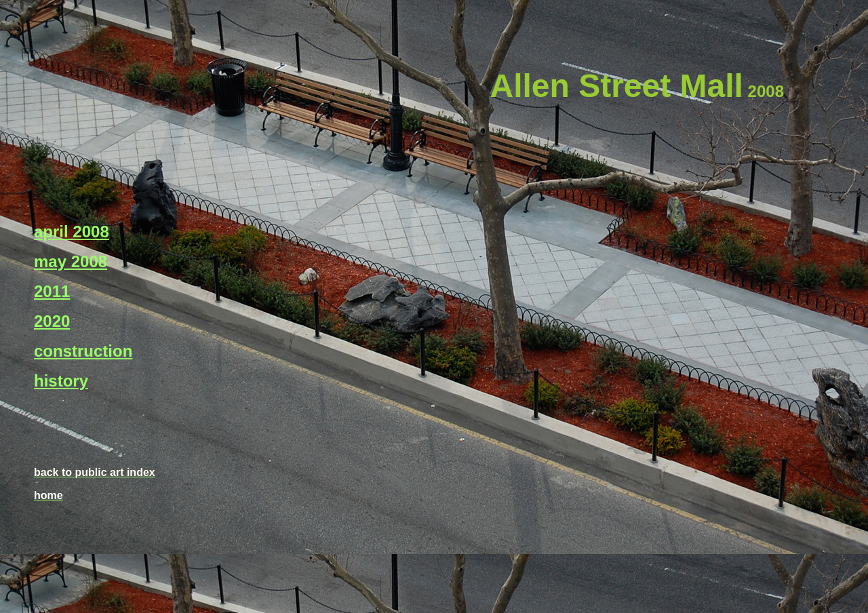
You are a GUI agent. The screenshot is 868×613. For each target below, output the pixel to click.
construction (83, 351)
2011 (52, 291)
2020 (52, 321)
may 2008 (71, 261)
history (61, 381)
